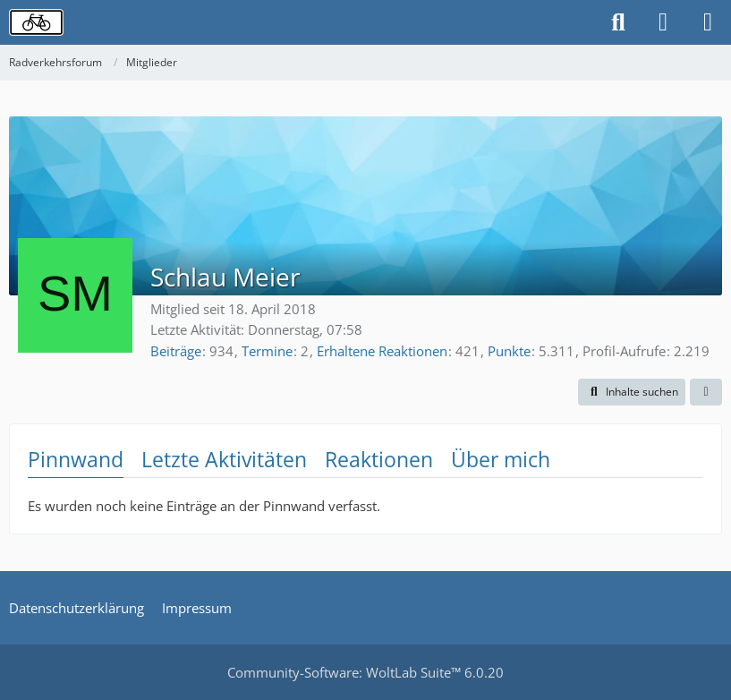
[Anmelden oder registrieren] (663, 22)
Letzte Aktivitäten (224, 459)
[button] (632, 392)
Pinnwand (76, 459)
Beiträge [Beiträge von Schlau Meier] (176, 351)
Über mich (501, 459)
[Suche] (618, 22)
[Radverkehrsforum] (36, 22)
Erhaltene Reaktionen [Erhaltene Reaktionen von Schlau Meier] (382, 351)
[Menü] (708, 22)
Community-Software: (365, 672)
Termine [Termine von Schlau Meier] (267, 351)
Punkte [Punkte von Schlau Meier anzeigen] (509, 351)
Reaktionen (379, 459)
